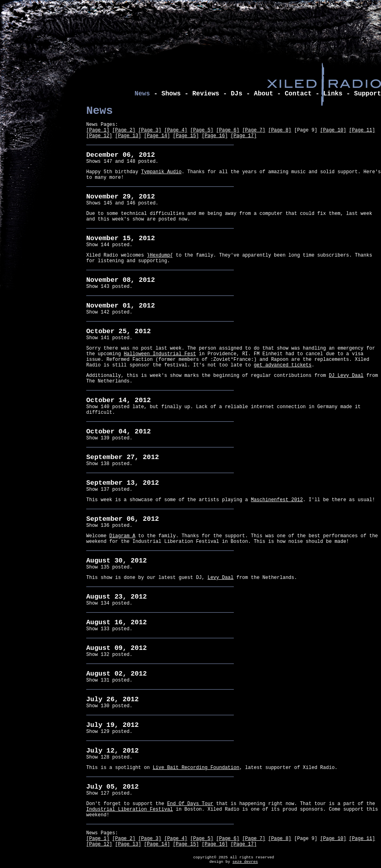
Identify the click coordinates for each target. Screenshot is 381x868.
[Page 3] (150, 130)
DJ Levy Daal (346, 376)
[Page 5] (202, 130)
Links (333, 94)
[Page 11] (362, 130)
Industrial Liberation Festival (130, 809)
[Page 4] (176, 130)
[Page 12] (99, 136)
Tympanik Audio (161, 172)
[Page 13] (128, 136)
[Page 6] (228, 130)
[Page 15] (186, 136)
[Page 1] (98, 130)
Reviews (206, 94)
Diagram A (123, 536)
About (263, 94)
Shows (171, 94)
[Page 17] (244, 136)
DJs (236, 94)
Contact (298, 94)
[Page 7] (254, 130)
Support (368, 94)
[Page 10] (333, 130)
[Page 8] (280, 130)
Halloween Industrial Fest (160, 354)
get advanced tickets (283, 365)
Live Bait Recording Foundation (196, 768)
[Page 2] (124, 130)
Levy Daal (220, 578)
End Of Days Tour (190, 804)
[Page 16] (215, 136)
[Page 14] (157, 136)
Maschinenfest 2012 (277, 500)
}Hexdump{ (160, 255)
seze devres (245, 862)
